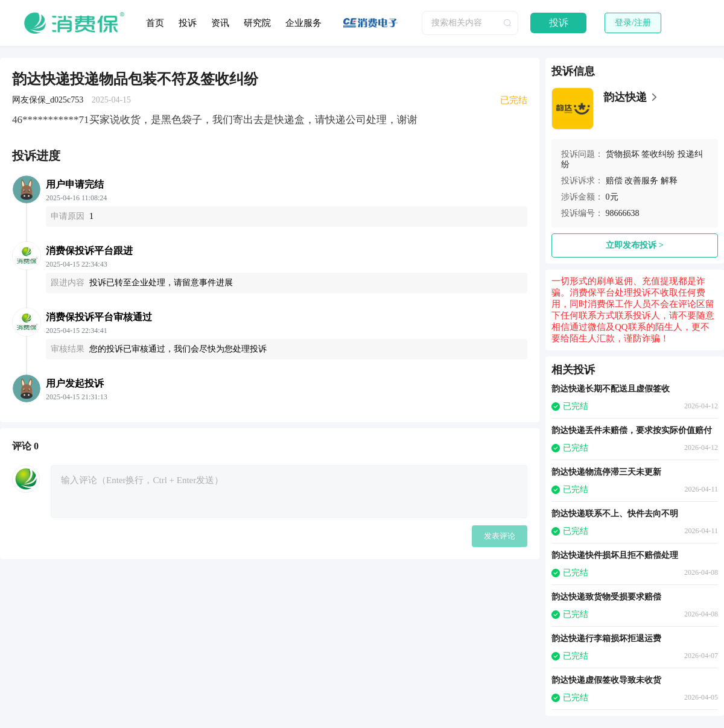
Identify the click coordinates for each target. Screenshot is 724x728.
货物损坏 (623, 154)
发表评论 (500, 536)
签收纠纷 (658, 154)
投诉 (188, 23)
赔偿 (614, 181)
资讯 (220, 23)
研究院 (257, 23)
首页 (155, 23)
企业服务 (303, 23)
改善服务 (641, 181)
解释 (669, 181)
